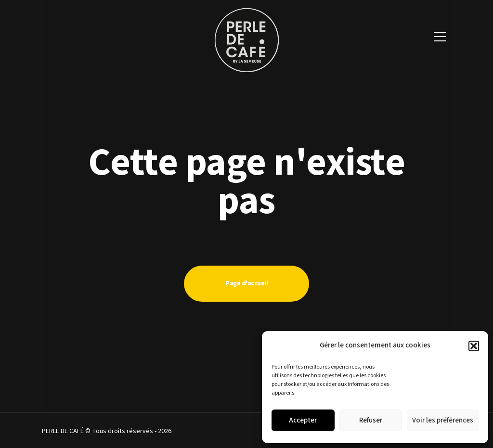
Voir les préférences (443, 420)
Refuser (371, 420)
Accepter (303, 420)
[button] (474, 346)
